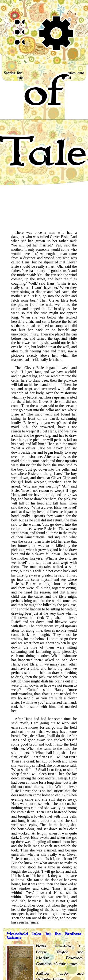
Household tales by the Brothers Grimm (44, 936)
